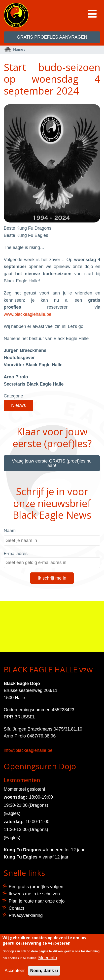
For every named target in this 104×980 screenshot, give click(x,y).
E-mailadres (16, 554)
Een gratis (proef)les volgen (36, 887)
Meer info (48, 958)
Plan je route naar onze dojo (37, 901)
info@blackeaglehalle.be (28, 750)
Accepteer (15, 971)
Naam (10, 531)
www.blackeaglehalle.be (28, 314)
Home (18, 49)
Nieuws (18, 405)
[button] (52, 221)
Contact (16, 908)
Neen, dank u (44, 971)
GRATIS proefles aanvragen (52, 37)
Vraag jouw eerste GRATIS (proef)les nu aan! (52, 463)
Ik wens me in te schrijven (34, 894)
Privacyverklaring (26, 915)
